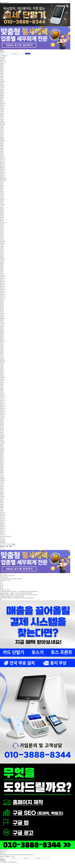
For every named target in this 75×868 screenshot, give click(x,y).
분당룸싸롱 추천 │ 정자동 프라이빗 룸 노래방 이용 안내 (14, 593)
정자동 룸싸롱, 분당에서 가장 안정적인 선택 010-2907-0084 (16, 598)
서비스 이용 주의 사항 (6, 575)
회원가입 (2, 52)
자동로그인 (4, 56)
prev (1, 549)
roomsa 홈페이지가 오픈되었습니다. (9, 579)
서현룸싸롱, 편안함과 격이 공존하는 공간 (11, 596)
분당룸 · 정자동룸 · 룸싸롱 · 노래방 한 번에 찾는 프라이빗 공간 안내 (17, 595)
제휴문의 (2, 577)
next (4, 549)
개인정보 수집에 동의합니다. (9, 862)
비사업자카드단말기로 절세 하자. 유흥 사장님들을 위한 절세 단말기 (17, 591)
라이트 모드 (6, 2)
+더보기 (5, 574)
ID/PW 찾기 (3, 57)
